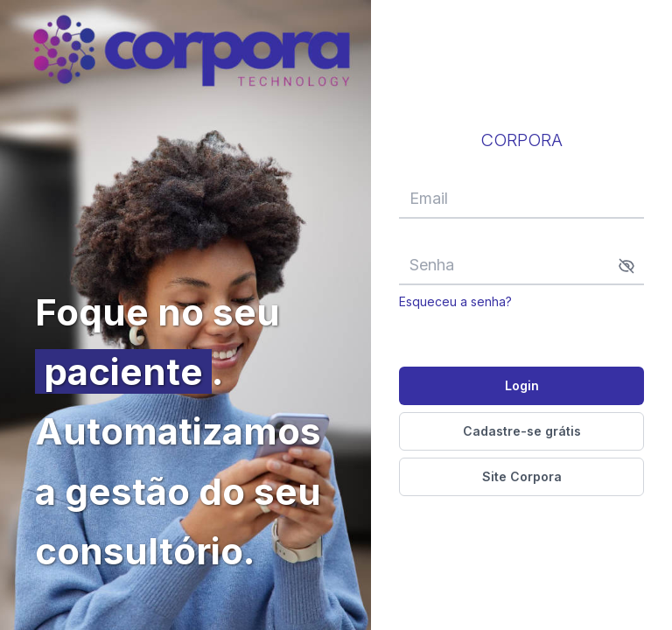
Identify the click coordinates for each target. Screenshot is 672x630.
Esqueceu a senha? (455, 301)
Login (522, 385)
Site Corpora (522, 476)
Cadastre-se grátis (522, 431)
